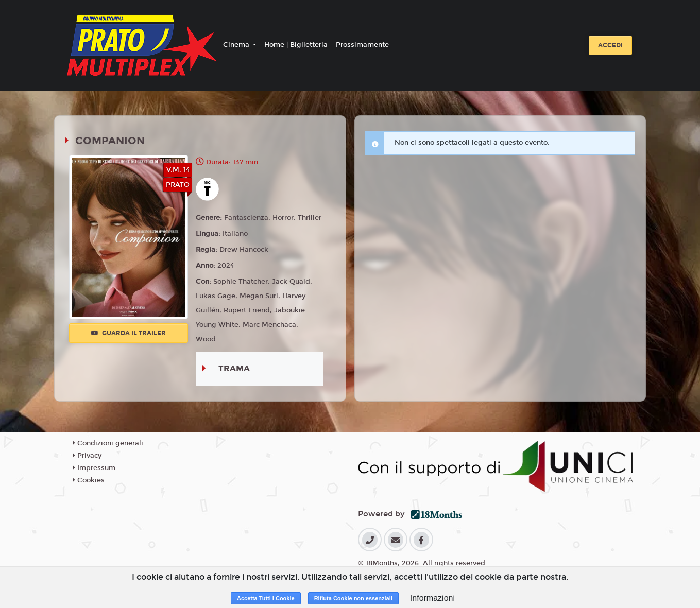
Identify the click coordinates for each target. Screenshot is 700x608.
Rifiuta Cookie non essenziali (353, 598)
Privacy (87, 456)
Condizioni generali (108, 443)
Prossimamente (362, 45)
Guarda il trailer (129, 333)
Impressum (94, 468)
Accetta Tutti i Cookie (266, 598)
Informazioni (432, 598)
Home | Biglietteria (296, 45)
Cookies (89, 480)
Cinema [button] (237, 45)
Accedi (610, 45)
